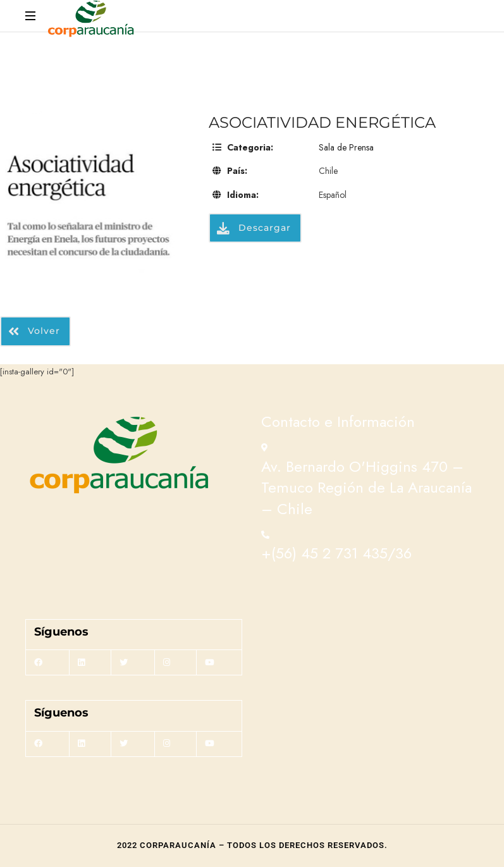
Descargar (254, 228)
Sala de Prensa (346, 147)
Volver (34, 331)
